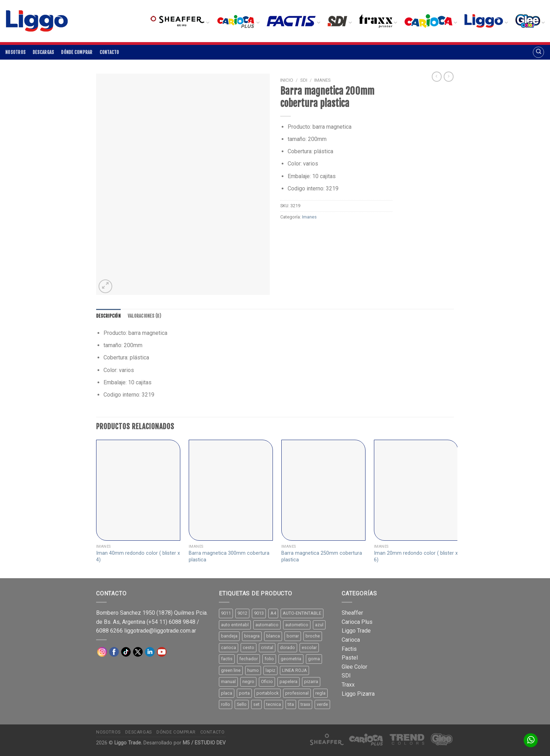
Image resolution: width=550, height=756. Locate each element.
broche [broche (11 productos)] (313, 636)
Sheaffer (352, 613)
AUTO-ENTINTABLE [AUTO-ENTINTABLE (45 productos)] (302, 613)
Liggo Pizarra (358, 694)
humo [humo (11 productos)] (253, 670)
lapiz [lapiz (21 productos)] (270, 670)
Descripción (108, 316)
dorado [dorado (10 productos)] (287, 647)
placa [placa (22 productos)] (227, 693)
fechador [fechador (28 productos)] (249, 659)
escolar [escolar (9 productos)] (309, 647)
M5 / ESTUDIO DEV (204, 743)
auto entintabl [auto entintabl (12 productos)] (235, 625)
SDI (304, 80)
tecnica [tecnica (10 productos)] (274, 704)
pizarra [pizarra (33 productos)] (311, 681)
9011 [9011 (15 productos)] (226, 613)
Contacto (109, 52)
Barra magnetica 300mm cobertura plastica (229, 556)
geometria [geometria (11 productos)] (291, 659)
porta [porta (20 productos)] (244, 693)
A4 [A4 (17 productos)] (273, 613)
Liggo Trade (356, 631)
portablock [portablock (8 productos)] (267, 693)
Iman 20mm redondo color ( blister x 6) (416, 556)
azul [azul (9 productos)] (319, 625)
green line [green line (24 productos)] (231, 670)
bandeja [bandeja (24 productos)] (229, 636)
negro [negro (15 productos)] (248, 681)
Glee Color (354, 667)
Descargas (43, 52)
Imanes (323, 80)
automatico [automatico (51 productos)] (267, 625)
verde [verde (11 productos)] (322, 704)
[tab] (108, 316)
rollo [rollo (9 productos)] (226, 704)
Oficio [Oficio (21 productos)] (267, 681)
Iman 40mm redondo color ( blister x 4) (138, 556)
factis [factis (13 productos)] (227, 659)
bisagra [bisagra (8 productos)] (252, 636)
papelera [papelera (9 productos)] (289, 681)
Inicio (287, 80)
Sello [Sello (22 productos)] (242, 704)
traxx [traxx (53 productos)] (305, 704)
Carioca (351, 640)
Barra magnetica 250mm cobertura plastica (322, 556)
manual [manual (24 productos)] (228, 681)
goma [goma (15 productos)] (314, 659)
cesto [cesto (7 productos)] (249, 647)
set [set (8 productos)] (256, 704)
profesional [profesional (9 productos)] (297, 693)
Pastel (350, 658)
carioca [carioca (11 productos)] (229, 647)
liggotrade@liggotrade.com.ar (160, 631)
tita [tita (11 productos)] (291, 704)
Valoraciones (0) (144, 316)
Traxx (348, 685)
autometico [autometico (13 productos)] (297, 625)
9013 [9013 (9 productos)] (259, 613)
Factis (349, 649)
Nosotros (15, 52)
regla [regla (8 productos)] (320, 693)
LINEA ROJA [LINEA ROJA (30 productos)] (294, 670)
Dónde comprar (77, 52)
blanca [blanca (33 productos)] (273, 636)
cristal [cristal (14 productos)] (267, 647)
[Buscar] (538, 52)
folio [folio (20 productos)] (269, 659)
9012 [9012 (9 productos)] (242, 613)
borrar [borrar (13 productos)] (293, 636)
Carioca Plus (357, 622)
